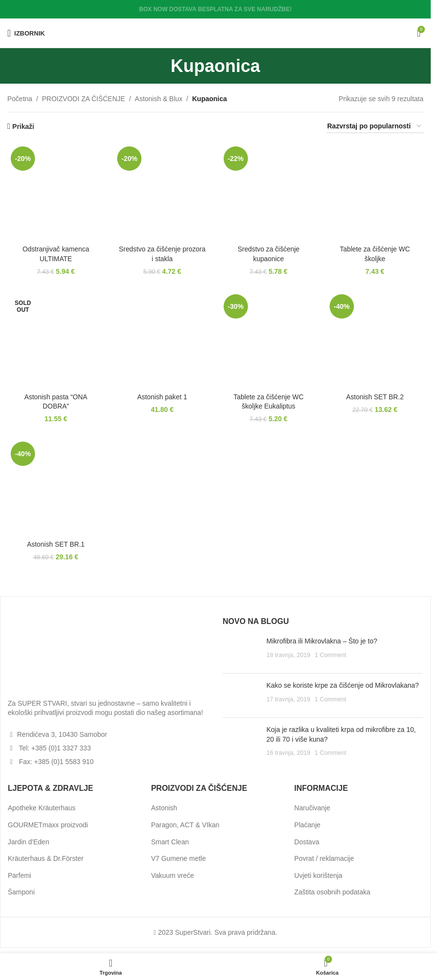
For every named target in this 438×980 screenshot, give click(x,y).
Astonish (164, 808)
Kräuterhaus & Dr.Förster (46, 858)
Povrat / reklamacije (324, 858)
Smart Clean (170, 841)
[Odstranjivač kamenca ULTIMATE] (56, 191)
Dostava (307, 841)
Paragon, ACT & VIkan (185, 825)
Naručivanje (312, 808)
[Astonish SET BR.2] (375, 339)
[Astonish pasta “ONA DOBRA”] (56, 339)
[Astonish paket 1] (162, 339)
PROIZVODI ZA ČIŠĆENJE (83, 99)
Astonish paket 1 (162, 396)
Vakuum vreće (173, 875)
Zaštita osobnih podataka (332, 892)
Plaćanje (307, 825)
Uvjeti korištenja (318, 875)
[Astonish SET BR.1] (56, 487)
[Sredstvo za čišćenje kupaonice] (269, 191)
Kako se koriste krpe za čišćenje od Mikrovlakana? (343, 685)
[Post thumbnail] (241, 651)
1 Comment (330, 655)
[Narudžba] (375, 127)
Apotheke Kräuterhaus (42, 808)
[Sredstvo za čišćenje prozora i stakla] (162, 191)
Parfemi (19, 875)
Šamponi (21, 892)
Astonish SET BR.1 (56, 544)
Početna (20, 99)
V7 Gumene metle (179, 858)
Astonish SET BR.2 (375, 396)
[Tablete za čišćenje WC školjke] (375, 191)
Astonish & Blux (158, 99)
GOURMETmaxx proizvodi (48, 825)
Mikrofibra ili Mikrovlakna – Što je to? (322, 641)
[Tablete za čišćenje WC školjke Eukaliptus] (269, 339)
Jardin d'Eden (28, 841)
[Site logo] (216, 33)
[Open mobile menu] (26, 33)
